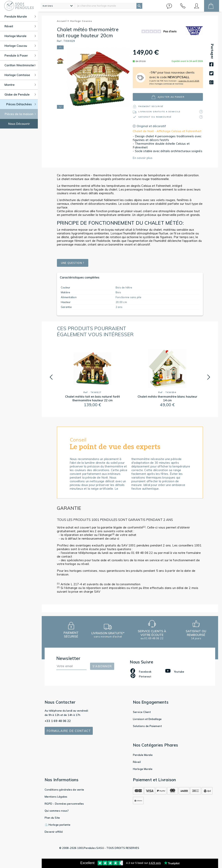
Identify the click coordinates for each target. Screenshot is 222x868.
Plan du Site (52, 818)
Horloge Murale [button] (20, 36)
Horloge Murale (143, 769)
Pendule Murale (143, 755)
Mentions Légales (56, 797)
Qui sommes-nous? (57, 811)
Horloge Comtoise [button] (20, 75)
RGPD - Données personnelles (64, 804)
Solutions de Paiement (147, 726)
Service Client (142, 712)
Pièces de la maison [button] (20, 114)
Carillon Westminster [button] (20, 65)
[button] (169, 6)
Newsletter (68, 658)
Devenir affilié (54, 832)
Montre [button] (20, 85)
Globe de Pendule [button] (20, 94)
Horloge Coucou (81, 21)
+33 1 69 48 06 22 (58, 721)
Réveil (137, 762)
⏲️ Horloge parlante (57, 825)
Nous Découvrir (19, 124)
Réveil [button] (20, 26)
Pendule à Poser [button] (20, 55)
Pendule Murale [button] (20, 16)
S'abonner (102, 666)
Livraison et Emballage (147, 719)
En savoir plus (143, 158)
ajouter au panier (168, 97)
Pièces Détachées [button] (21, 104)
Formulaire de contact (69, 731)
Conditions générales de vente (64, 790)
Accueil (63, 21)
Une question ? (75, 263)
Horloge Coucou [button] (20, 46)
